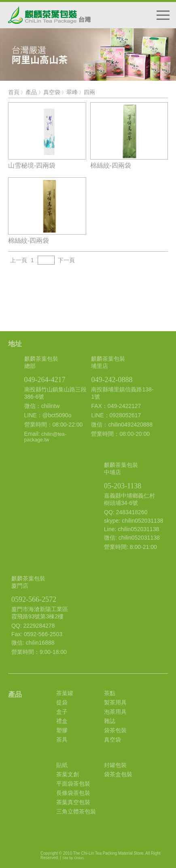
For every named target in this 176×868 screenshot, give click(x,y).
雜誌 (110, 721)
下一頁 (66, 260)
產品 (31, 92)
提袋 (62, 702)
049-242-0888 (112, 380)
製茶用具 (115, 702)
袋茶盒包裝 (118, 774)
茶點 (110, 693)
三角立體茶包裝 (76, 811)
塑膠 (62, 730)
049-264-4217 (45, 380)
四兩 (89, 92)
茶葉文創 (68, 774)
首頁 (14, 92)
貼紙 (62, 765)
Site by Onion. (73, 858)
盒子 (62, 712)
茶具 (62, 740)
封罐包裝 (115, 765)
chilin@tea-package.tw (45, 437)
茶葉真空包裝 (73, 802)
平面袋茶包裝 (73, 784)
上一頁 (19, 260)
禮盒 (62, 721)
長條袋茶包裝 (73, 793)
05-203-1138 (123, 486)
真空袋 (52, 92)
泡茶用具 (115, 712)
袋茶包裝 (115, 730)
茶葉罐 (65, 693)
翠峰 (72, 92)
